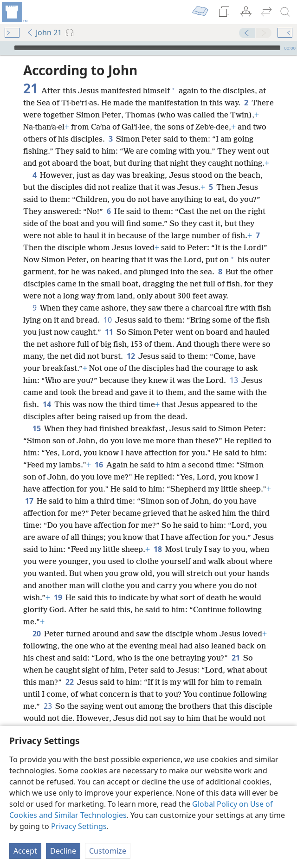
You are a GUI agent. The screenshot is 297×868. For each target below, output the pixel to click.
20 (36, 634)
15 (36, 428)
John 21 (44, 32)
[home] (14, 12)
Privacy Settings (79, 826)
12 (131, 356)
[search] (285, 12)
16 (99, 465)
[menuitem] (14, 12)
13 (234, 380)
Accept (25, 851)
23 (48, 706)
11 (109, 332)
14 (47, 404)
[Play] (6, 48)
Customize (108, 851)
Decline (63, 851)
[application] (148, 48)
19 (58, 597)
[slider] (147, 48)
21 (236, 658)
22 (69, 682)
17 (29, 501)
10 (107, 320)
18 (158, 549)
